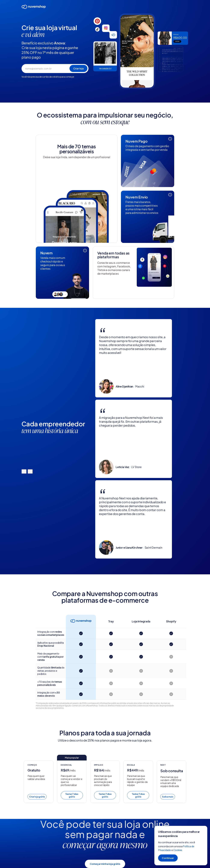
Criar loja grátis (37, 797)
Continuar (168, 858)
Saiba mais (168, 797)
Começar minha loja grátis (105, 864)
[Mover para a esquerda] (24, 472)
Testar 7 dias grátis (72, 795)
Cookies (178, 850)
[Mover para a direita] (30, 472)
